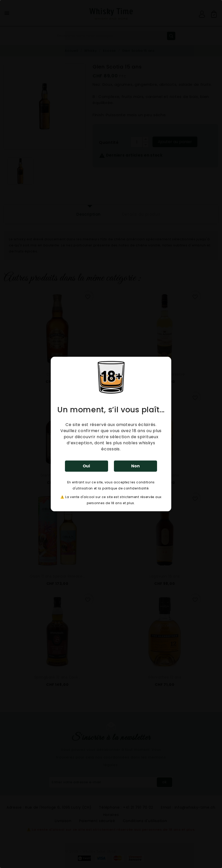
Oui (86, 466)
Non (135, 466)
